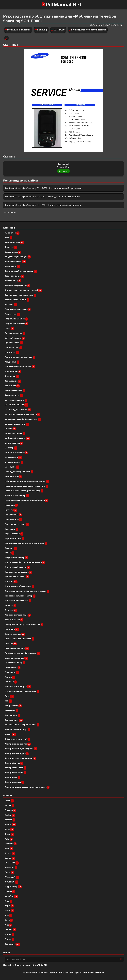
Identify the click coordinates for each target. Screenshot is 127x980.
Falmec (9, 805)
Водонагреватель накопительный (23, 290)
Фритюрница (12, 715)
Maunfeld (11, 896)
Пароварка (11, 529)
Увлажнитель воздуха (18, 686)
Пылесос (11, 610)
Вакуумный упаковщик (18, 257)
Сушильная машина (16, 658)
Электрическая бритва (18, 744)
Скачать (63, 171)
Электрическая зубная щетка (21, 749)
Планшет (11, 548)
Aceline (10, 815)
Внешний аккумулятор (17, 285)
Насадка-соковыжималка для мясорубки (26, 486)
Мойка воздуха (14, 443)
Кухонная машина (15, 390)
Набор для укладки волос (19, 472)
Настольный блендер (17, 496)
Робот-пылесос (14, 620)
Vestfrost (11, 867)
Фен (8, 701)
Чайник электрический (17, 739)
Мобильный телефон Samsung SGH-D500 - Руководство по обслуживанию (44, 188)
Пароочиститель (14, 538)
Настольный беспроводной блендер (24, 491)
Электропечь (12, 777)
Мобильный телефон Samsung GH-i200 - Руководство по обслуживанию (42, 197)
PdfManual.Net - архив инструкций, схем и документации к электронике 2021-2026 (64, 972)
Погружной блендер (16, 558)
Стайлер (11, 644)
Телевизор (12, 672)
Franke (9, 939)
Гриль (9, 328)
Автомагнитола (14, 242)
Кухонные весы (14, 395)
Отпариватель (13, 519)
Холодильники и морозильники (22, 725)
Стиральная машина (17, 648)
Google (10, 858)
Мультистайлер (14, 462)
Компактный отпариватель (20, 367)
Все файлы (12, 944)
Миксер (10, 429)
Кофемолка (12, 386)
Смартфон (12, 629)
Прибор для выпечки (17, 577)
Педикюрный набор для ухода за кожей (26, 543)
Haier (9, 848)
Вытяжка (11, 304)
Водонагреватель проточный (20, 295)
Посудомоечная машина (18, 572)
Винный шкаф (13, 281)
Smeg (9, 829)
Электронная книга (15, 772)
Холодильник (14, 720)
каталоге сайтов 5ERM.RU (34, 965)
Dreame (10, 891)
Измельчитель (13, 348)
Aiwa (8, 901)
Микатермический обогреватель (23, 419)
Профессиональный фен (18, 601)
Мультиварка (13, 457)
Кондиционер (13, 371)
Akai (8, 925)
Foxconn (10, 810)
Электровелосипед (15, 768)
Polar (9, 839)
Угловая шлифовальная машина (22, 691)
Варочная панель (16, 262)
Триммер (11, 682)
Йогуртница (12, 362)
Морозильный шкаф (16, 452)
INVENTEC (11, 882)
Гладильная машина (16, 319)
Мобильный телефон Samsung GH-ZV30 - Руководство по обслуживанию (43, 205)
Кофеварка (12, 376)
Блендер (11, 247)
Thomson (11, 844)
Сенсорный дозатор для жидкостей (24, 624)
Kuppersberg (13, 887)
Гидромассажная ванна (18, 309)
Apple (9, 906)
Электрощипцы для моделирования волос (27, 787)
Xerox (9, 911)
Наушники (11, 505)
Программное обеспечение (19, 586)
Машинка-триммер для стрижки (22, 414)
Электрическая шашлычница (20, 758)
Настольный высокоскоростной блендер (26, 500)
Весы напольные (14, 276)
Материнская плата (16, 405)
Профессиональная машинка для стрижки (27, 591)
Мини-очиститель (15, 433)
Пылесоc (10, 605)
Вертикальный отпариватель (21, 271)
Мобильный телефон (19, 30)
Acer (8, 915)
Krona (9, 834)
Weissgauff (12, 877)
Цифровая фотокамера (17, 730)
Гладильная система (16, 324)
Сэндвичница (13, 667)
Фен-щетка (11, 710)
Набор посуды (13, 476)
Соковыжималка (15, 634)
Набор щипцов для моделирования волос (27, 481)
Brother (10, 820)
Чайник (10, 734)
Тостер (10, 677)
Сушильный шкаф (15, 663)
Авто (8, 238)
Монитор (11, 448)
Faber (9, 801)
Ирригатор (12, 352)
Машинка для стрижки (18, 410)
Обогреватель (13, 515)
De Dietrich (12, 863)
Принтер (11, 581)
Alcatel (10, 853)
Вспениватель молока (17, 300)
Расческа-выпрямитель (18, 615)
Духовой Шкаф (14, 343)
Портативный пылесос (17, 567)
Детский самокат (15, 338)
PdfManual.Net (63, 4)
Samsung (42, 30)
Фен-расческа (13, 706)
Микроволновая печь (17, 424)
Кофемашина (13, 381)
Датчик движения (15, 333)
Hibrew (9, 934)
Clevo (9, 920)
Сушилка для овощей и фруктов (22, 653)
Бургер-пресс (13, 252)
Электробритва (14, 763)
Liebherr (10, 930)
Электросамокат (14, 782)
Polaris (10, 825)
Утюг (9, 696)
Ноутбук (11, 510)
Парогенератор (14, 534)
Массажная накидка (16, 400)
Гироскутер (12, 314)
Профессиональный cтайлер (20, 596)
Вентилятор (12, 266)
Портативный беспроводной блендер (25, 562)
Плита (9, 553)
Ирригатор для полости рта (20, 357)
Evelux (9, 872)
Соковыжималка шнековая (19, 639)
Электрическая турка (17, 753)
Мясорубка (12, 467)
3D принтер (12, 233)
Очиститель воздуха (17, 524)
